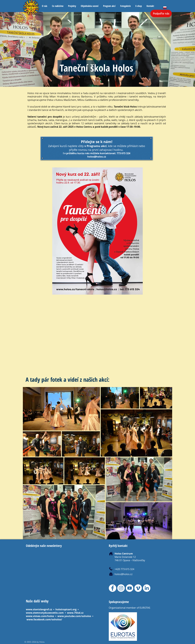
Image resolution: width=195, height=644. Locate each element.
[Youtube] (130, 588)
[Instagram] (121, 588)
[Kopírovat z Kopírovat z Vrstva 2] (101, 81)
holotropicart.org (66, 609)
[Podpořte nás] (161, 13)
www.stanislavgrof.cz (39, 609)
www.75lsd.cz (75, 613)
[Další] (178, 49)
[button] (58, 6)
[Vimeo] (138, 588)
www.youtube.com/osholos (75, 616)
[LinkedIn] (147, 588)
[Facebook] (113, 588)
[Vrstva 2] (95, 81)
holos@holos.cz (97, 157)
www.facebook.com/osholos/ (44, 619)
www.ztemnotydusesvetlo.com (45, 613)
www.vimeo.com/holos (40, 616)
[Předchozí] (17, 49)
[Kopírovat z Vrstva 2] (98, 81)
